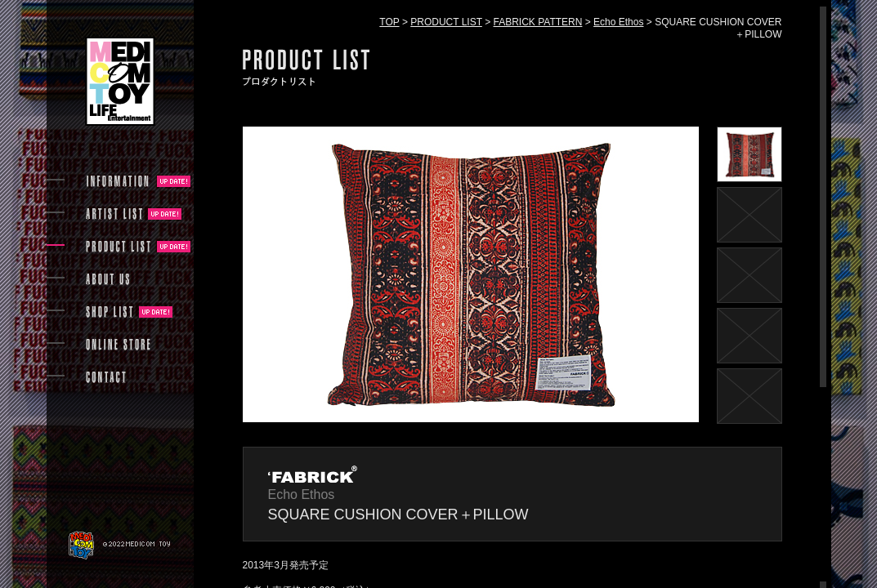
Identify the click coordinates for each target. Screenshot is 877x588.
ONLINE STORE (119, 345)
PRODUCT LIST (446, 22)
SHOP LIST (110, 312)
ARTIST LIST (114, 214)
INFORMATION (119, 181)
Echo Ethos (618, 22)
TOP (389, 22)
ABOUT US (107, 279)
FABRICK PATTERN (538, 22)
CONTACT (106, 377)
